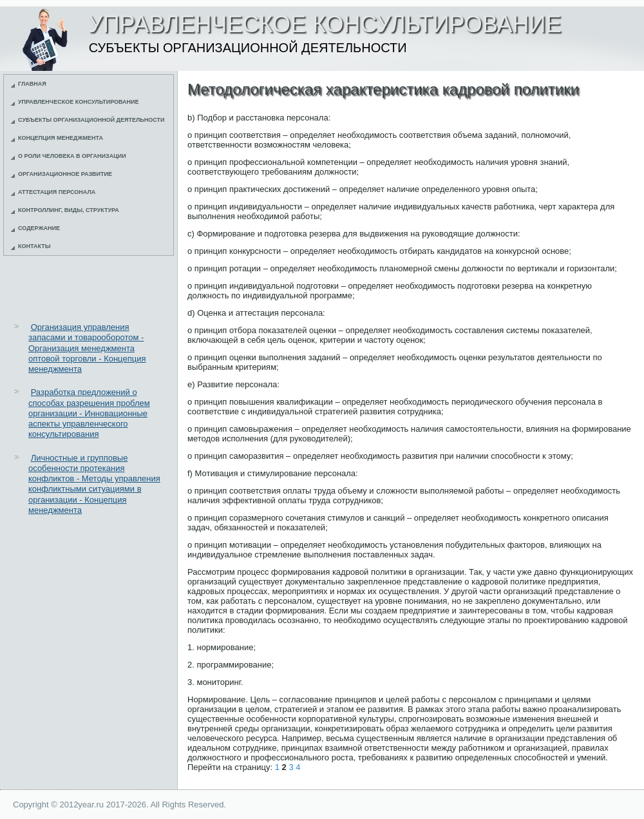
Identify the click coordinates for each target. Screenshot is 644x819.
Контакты (34, 246)
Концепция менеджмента (61, 138)
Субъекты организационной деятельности (91, 120)
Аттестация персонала (57, 192)
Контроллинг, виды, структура (69, 210)
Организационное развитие (65, 174)
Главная (32, 84)
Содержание (39, 228)
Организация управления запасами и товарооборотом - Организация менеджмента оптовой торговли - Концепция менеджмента (87, 348)
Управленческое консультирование (79, 102)
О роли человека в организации (72, 156)
